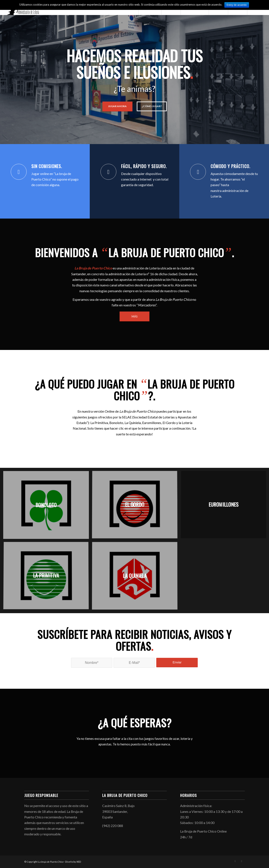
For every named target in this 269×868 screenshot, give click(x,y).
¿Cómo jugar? (152, 106)
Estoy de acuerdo (237, 5)
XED (79, 862)
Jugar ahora (117, 106)
